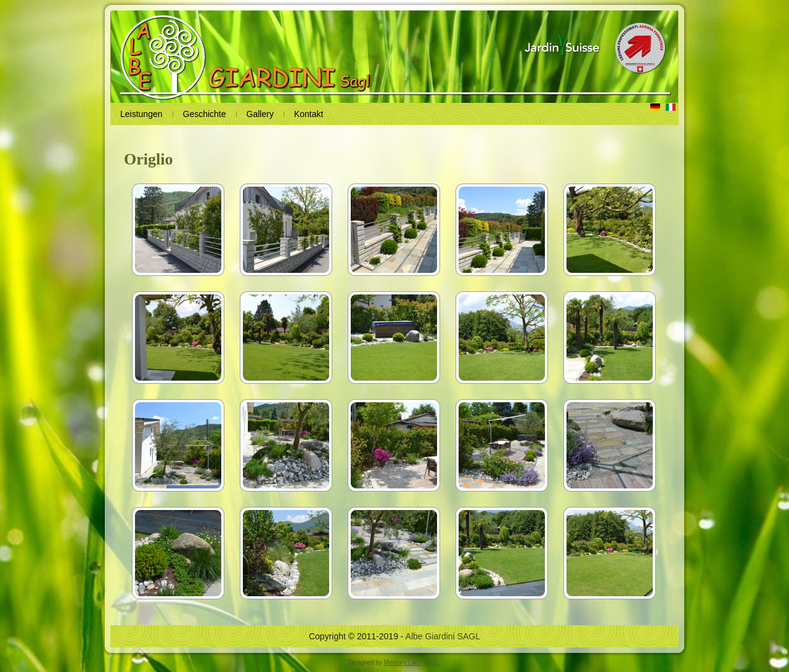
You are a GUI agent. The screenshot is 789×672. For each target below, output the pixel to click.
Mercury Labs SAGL (412, 662)
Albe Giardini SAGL (443, 636)
